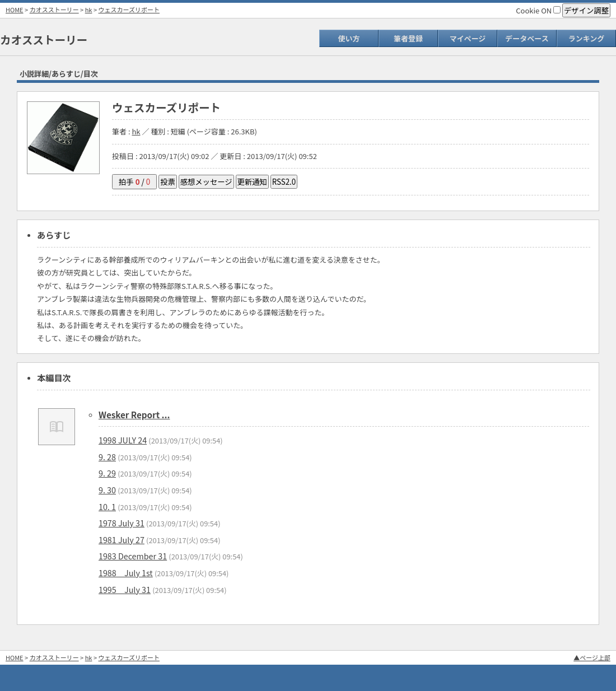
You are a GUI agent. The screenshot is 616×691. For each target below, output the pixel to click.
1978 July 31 (122, 523)
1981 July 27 (122, 540)
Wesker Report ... (134, 414)
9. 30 (107, 490)
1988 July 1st (126, 573)
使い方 (349, 38)
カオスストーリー (54, 10)
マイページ (468, 38)
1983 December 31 (133, 556)
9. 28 (107, 457)
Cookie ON (538, 10)
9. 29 (107, 473)
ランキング (587, 38)
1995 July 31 (125, 589)
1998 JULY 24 (123, 440)
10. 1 (107, 506)
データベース (527, 38)
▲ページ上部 (592, 657)
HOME (15, 10)
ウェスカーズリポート (129, 10)
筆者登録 (408, 38)
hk (89, 10)
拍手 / (134, 182)
